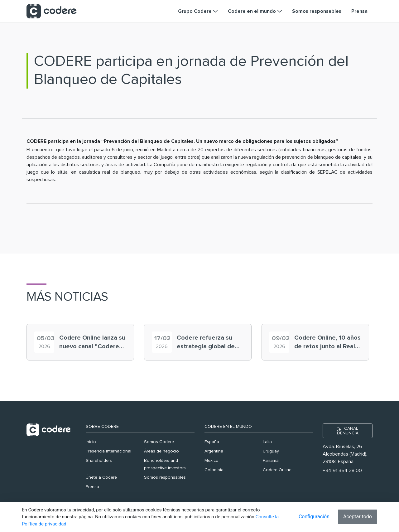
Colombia (214, 470)
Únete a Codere (101, 477)
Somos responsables (165, 477)
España (212, 442)
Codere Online (277, 470)
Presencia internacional (108, 451)
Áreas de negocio (161, 451)
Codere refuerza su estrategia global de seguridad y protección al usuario (209, 343)
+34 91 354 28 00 (342, 471)
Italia (267, 442)
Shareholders (99, 461)
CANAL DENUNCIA (348, 431)
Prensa (92, 487)
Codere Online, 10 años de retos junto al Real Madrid (327, 343)
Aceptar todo (358, 517)
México (212, 461)
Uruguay (271, 451)
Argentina (214, 451)
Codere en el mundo (228, 427)
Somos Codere (159, 442)
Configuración (314, 517)
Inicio (91, 442)
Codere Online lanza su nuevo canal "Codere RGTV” (92, 343)
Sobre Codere (102, 427)
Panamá (271, 461)
